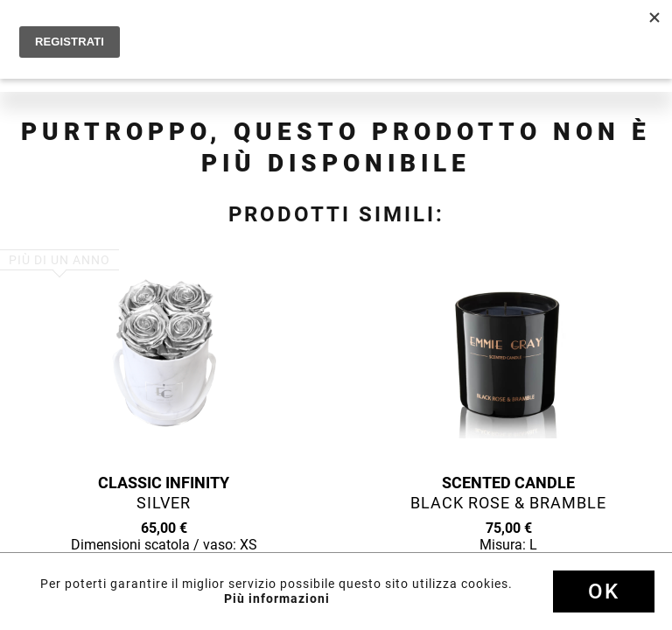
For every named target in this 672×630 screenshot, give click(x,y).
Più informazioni (277, 598)
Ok (604, 591)
